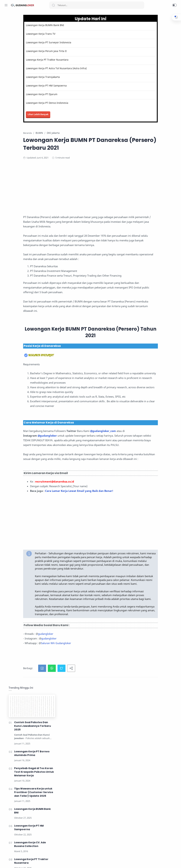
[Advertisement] (113, 198)
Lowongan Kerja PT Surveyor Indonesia (75, 43)
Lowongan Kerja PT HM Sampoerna (72, 86)
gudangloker (72, 778)
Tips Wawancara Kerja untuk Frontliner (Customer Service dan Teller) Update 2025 (155, 121)
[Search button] (53, 5)
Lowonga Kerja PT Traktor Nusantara (73, 60)
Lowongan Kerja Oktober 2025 (74, 863)
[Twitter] (16, 861)
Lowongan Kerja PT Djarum (68, 94)
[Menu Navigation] (6, 5)
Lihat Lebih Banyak (64, 115)
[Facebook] (6, 861)
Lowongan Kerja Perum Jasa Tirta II (72, 51)
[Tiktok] (32, 861)
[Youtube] (22, 861)
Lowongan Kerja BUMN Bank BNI (71, 25)
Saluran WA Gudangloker (82, 787)
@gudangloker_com (75, 506)
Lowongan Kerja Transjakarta (69, 77)
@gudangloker (73, 511)
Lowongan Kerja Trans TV (67, 34)
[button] (174, 5)
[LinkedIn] (27, 861)
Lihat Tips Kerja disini (95, 856)
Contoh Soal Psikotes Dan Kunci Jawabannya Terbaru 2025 (154, 55)
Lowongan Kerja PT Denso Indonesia (73, 103)
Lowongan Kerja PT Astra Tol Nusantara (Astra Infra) (82, 68)
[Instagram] (11, 861)
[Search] (97, 5)
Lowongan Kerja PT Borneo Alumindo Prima (153, 82)
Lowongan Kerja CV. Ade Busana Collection (152, 173)
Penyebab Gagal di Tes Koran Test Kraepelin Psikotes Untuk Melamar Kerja (155, 101)
